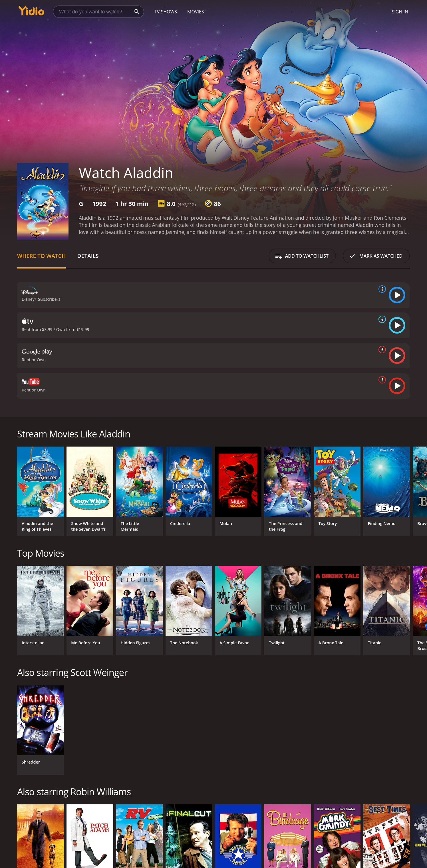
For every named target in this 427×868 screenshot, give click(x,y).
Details (88, 256)
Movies (196, 12)
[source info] (381, 289)
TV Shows (166, 12)
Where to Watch (41, 256)
